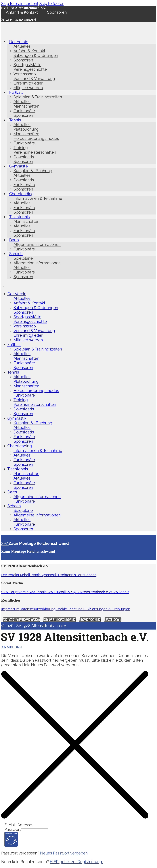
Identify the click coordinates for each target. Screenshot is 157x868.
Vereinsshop (25, 74)
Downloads (24, 157)
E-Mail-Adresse (18, 825)
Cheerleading (21, 194)
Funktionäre (24, 111)
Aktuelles (22, 46)
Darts (14, 240)
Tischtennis (19, 217)
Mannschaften (26, 106)
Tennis (15, 120)
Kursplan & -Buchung (33, 171)
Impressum (10, 609)
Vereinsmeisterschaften (35, 152)
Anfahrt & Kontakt (22, 12)
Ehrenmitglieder (28, 83)
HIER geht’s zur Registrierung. (76, 862)
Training (21, 148)
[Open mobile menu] (2, 287)
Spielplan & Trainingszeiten (38, 97)
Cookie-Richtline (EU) (73, 609)
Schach (16, 254)
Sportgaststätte (27, 65)
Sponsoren (57, 12)
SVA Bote (113, 620)
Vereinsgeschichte (30, 69)
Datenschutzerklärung (37, 609)
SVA (5, 543)
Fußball (16, 92)
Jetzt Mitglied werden (18, 20)
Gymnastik (19, 166)
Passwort (12, 829)
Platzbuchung (26, 129)
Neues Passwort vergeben (64, 853)
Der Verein (19, 42)
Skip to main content (20, 4)
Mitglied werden (28, 88)
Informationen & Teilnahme (38, 198)
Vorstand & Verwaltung (34, 79)
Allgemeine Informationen (37, 244)
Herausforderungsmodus (36, 138)
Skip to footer (52, 4)
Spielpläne (23, 258)
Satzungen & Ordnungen (36, 55)
